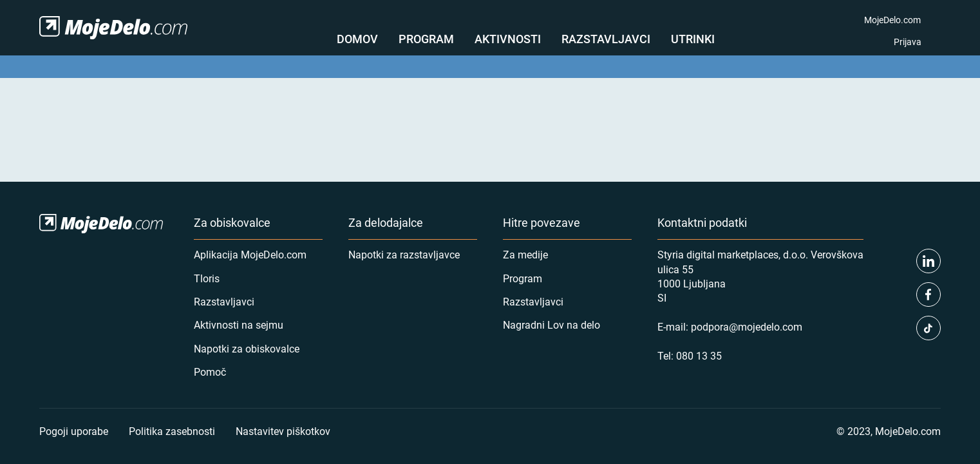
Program (426, 39)
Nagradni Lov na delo (551, 324)
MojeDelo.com (892, 20)
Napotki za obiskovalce (247, 348)
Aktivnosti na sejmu (239, 324)
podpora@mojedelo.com (747, 326)
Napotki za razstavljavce (404, 254)
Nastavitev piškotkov (283, 431)
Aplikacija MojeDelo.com (250, 254)
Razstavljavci (606, 39)
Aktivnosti (508, 39)
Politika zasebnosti (172, 431)
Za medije (525, 254)
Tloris (207, 278)
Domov (357, 39)
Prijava (908, 42)
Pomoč (210, 372)
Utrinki (693, 39)
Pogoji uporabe (74, 431)
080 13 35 (699, 355)
